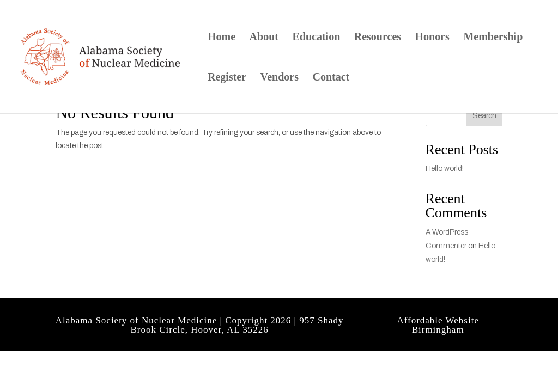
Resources (378, 38)
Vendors (280, 78)
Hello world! (445, 169)
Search (484, 116)
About (264, 38)
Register (227, 78)
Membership (493, 38)
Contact (331, 78)
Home (222, 38)
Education (316, 38)
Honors (432, 38)
